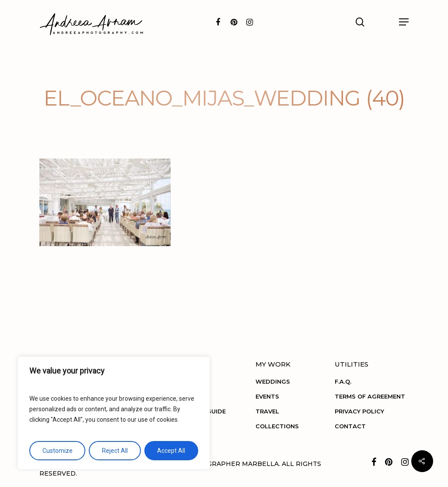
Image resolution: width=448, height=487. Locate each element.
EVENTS (267, 396)
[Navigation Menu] (404, 22)
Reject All (115, 451)
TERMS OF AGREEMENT (370, 396)
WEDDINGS (273, 381)
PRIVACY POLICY (359, 411)
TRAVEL (267, 411)
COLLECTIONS (277, 426)
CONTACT (350, 426)
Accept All (171, 451)
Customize (58, 451)
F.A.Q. (343, 381)
